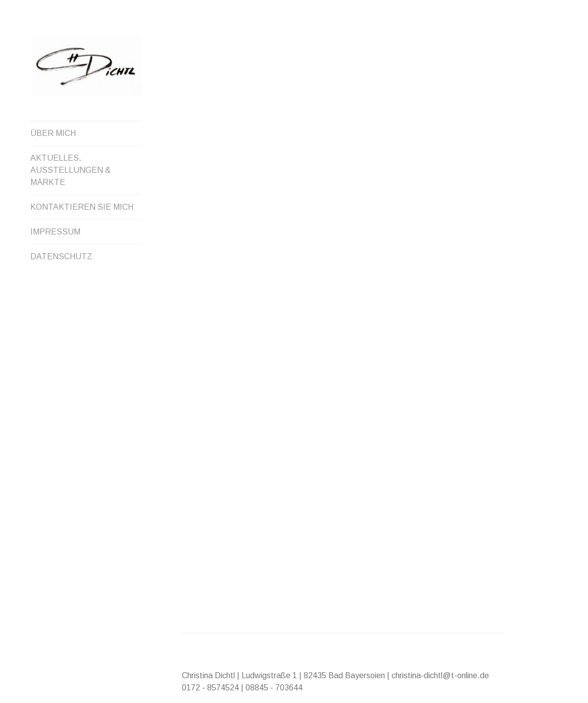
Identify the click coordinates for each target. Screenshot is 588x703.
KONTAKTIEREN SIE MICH (82, 207)
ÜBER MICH (53, 133)
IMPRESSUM (55, 232)
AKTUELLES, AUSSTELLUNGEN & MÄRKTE (70, 170)
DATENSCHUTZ (61, 256)
